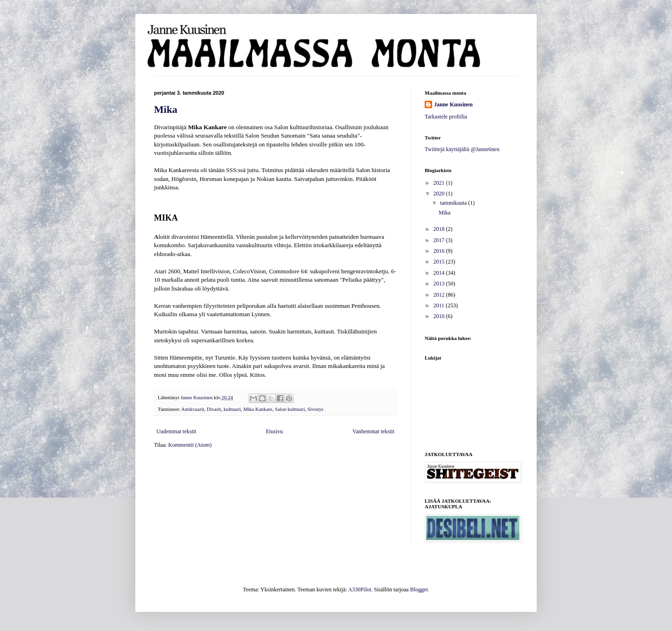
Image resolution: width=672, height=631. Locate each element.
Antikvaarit (192, 409)
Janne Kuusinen (453, 104)
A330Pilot (360, 589)
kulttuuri (232, 409)
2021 (440, 183)
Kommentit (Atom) (190, 445)
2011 (440, 305)
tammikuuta (454, 203)
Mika (166, 109)
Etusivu (275, 431)
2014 (440, 273)
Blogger (419, 589)
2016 (440, 251)
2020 (440, 194)
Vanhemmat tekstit (373, 431)
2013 (440, 284)
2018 (440, 229)
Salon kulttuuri (290, 409)
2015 (440, 262)
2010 (440, 316)
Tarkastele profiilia (446, 117)
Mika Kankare (258, 409)
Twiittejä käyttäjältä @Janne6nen (462, 149)
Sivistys (315, 409)
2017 (440, 240)
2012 (440, 295)
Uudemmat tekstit (176, 431)
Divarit (214, 409)
